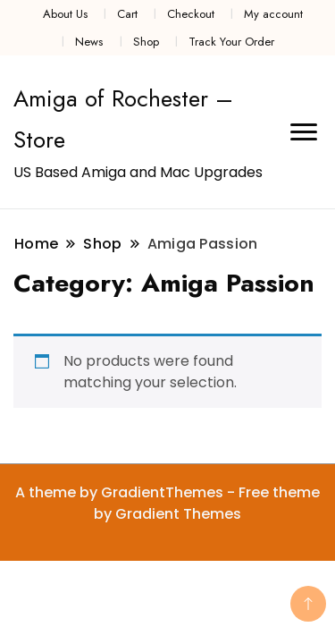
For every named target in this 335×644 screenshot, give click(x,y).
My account (273, 14)
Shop (146, 42)
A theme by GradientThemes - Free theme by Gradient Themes (167, 503)
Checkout (191, 14)
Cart (127, 14)
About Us (65, 14)
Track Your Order (231, 42)
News (89, 42)
